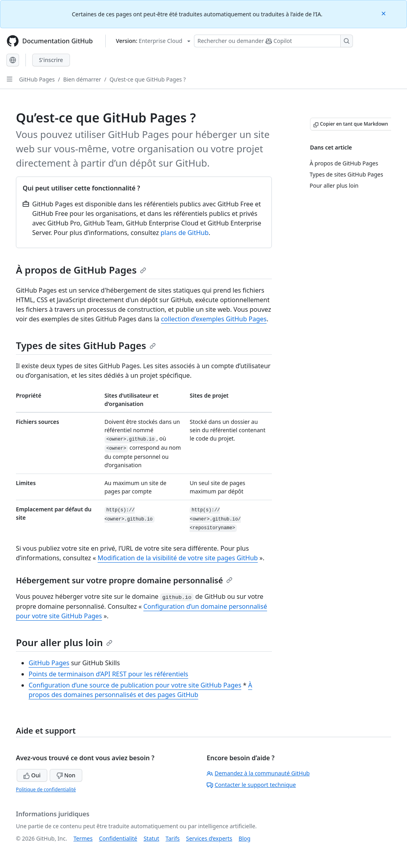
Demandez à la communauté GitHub (258, 773)
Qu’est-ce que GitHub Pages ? (147, 79)
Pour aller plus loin (64, 642)
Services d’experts (209, 838)
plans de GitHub (185, 233)
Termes (83, 838)
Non (66, 775)
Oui (32, 775)
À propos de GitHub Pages (81, 270)
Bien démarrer (82, 79)
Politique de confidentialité (46, 789)
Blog (244, 838)
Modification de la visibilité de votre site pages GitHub (178, 558)
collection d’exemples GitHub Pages (214, 319)
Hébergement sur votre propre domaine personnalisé (124, 580)
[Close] (384, 13)
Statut (151, 838)
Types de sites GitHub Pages (86, 345)
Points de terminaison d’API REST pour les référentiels (109, 674)
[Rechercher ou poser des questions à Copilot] (273, 41)
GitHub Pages (37, 79)
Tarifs (173, 838)
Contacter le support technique (251, 785)
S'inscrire (51, 60)
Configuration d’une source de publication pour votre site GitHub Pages (135, 685)
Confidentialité (118, 838)
